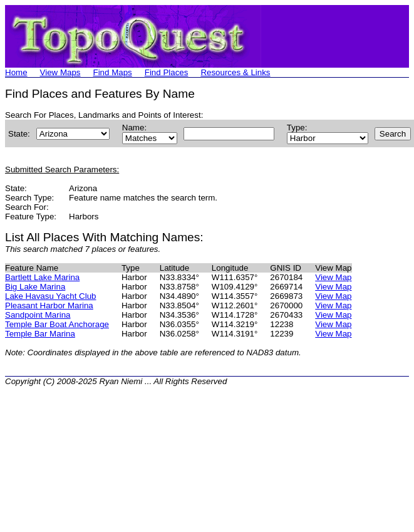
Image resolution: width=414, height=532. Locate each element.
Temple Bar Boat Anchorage (57, 324)
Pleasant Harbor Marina (49, 305)
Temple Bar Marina (40, 334)
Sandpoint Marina (38, 315)
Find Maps (113, 72)
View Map (333, 277)
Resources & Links (235, 72)
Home (16, 72)
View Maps (60, 72)
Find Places (167, 72)
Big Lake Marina (35, 287)
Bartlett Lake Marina (42, 277)
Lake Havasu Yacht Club (50, 296)
